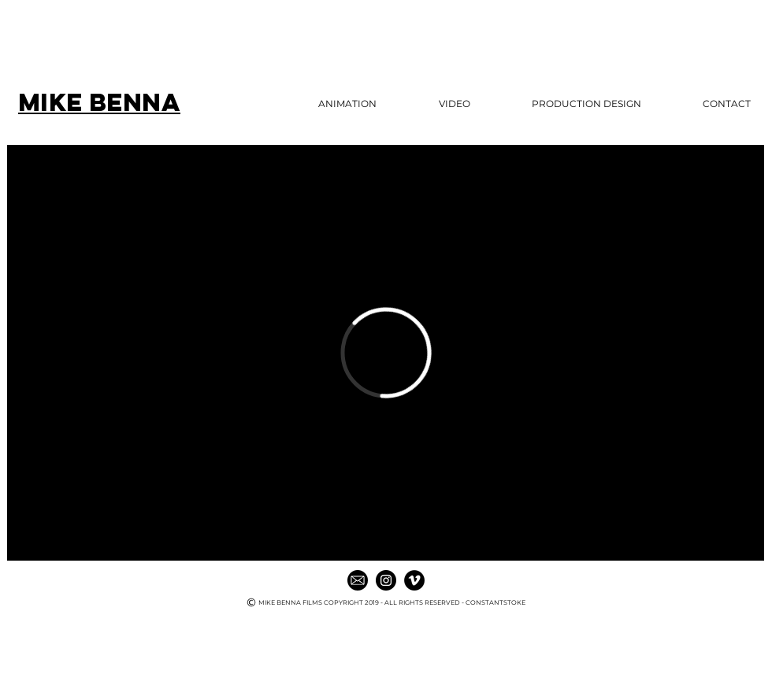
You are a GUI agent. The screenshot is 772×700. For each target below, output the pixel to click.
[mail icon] (358, 580)
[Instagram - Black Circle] (386, 580)
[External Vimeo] (386, 353)
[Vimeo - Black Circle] (414, 580)
